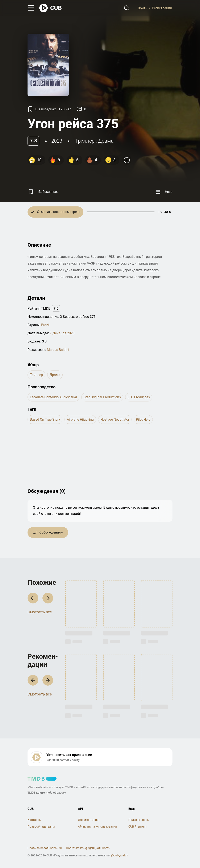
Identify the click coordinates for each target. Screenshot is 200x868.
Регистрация (162, 8)
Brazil (45, 325)
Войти (143, 8)
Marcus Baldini (58, 350)
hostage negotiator (115, 419)
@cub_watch (120, 855)
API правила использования (97, 827)
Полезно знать (139, 820)
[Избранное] (43, 192)
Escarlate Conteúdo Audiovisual (53, 397)
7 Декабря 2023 (62, 333)
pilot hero (143, 419)
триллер (85, 141)
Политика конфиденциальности (88, 848)
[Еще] (164, 192)
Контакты (34, 820)
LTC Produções (139, 397)
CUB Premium (137, 827)
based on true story (45, 419)
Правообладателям (41, 827)
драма (106, 141)
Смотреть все (40, 612)
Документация (88, 820)
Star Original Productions (102, 397)
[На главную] (50, 8)
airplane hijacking (80, 419)
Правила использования (45, 848)
